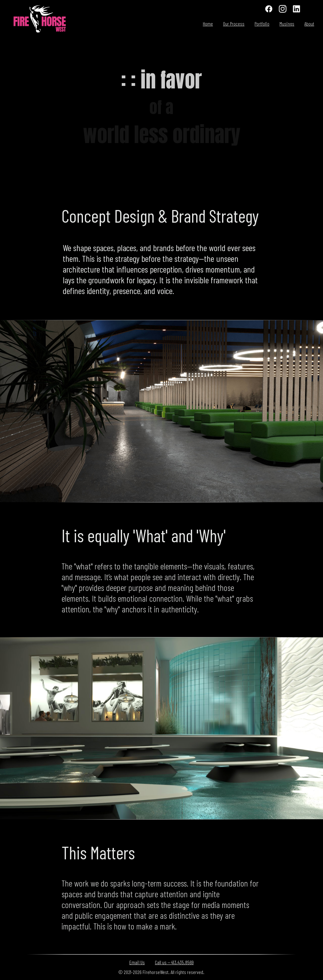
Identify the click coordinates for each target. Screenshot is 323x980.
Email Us (137, 962)
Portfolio (262, 24)
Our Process (234, 24)
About (309, 24)
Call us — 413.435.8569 (174, 962)
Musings (287, 24)
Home (208, 24)
